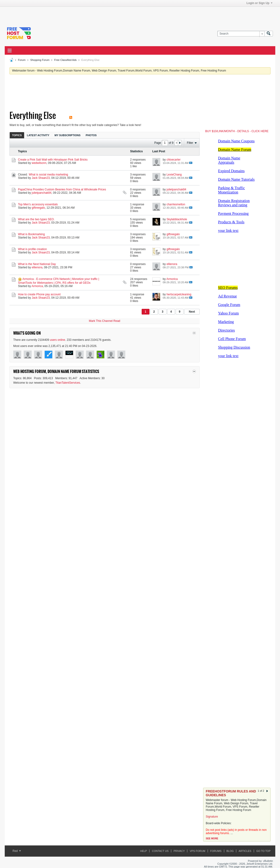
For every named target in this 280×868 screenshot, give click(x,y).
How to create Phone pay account (39, 294)
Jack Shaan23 (41, 178)
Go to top (263, 851)
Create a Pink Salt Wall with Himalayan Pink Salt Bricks (53, 160)
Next (192, 312)
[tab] (17, 135)
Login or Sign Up (259, 3)
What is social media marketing (48, 175)
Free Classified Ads (65, 60)
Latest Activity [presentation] (38, 135)
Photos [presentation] (91, 135)
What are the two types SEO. (36, 219)
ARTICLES (245, 851)
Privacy (179, 851)
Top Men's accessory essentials (38, 204)
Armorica (37, 286)
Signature (212, 817)
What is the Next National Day (37, 264)
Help (144, 851)
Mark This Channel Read (105, 321)
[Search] (241, 34)
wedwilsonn (39, 163)
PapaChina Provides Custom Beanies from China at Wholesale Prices (62, 189)
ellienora (37, 267)
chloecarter (173, 160)
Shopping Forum (40, 60)
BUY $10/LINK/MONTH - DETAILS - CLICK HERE (237, 131)
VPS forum (197, 851)
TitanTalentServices (68, 383)
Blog (230, 851)
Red (17, 851)
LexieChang (174, 175)
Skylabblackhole (177, 219)
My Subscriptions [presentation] (68, 135)
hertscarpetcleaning (179, 294)
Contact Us (160, 851)
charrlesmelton (176, 204)
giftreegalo (38, 208)
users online (58, 340)
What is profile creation (32, 249)
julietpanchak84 (42, 193)
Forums (216, 851)
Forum (22, 60)
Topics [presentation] (17, 135)
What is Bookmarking (31, 234)
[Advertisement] (72, 14)
